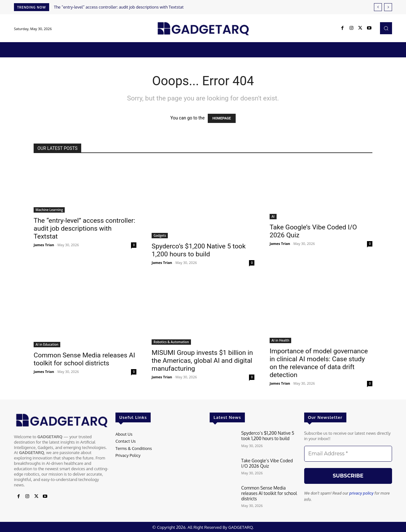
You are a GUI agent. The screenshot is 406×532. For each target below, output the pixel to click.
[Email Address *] (348, 454)
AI (273, 216)
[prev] (378, 7)
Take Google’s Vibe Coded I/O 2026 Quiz (269, 463)
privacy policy (361, 493)
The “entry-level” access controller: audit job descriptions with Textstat (119, 7)
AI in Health (280, 340)
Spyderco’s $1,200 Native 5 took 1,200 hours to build (199, 250)
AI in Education (47, 344)
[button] (386, 28)
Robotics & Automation (171, 342)
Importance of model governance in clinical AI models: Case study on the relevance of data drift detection (319, 363)
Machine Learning (49, 210)
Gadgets (160, 235)
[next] (388, 7)
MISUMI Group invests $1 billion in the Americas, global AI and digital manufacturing (202, 361)
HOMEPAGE (222, 118)
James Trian (44, 245)
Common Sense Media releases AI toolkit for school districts (84, 359)
